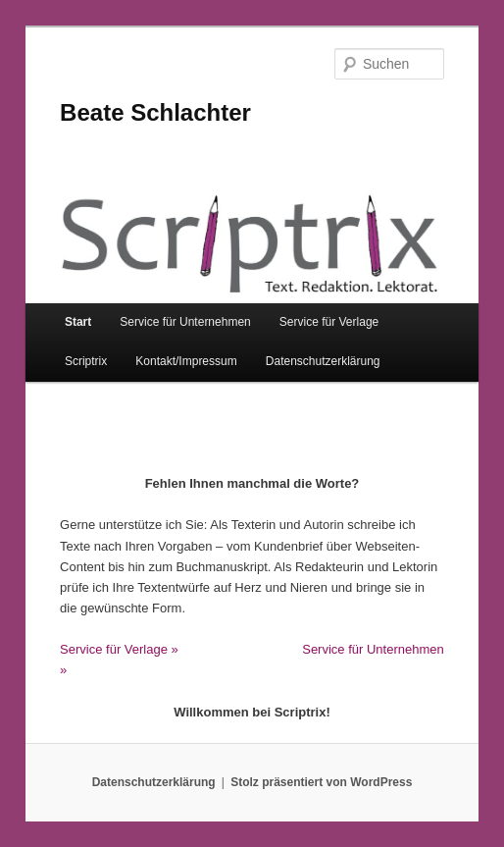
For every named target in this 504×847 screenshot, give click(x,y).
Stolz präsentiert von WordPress (321, 782)
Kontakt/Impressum (186, 361)
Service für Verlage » (119, 649)
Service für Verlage (329, 322)
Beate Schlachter (155, 112)
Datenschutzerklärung (323, 361)
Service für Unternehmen (185, 322)
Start (78, 322)
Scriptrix (86, 361)
